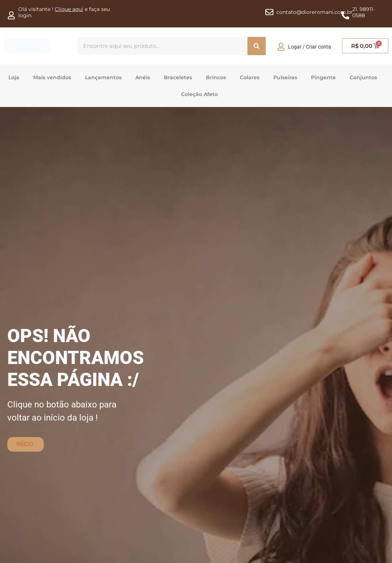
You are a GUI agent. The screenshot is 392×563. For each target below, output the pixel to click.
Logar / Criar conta (310, 47)
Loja (14, 77)
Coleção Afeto (199, 94)
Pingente (323, 77)
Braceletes (178, 77)
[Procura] (257, 46)
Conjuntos (363, 77)
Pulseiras (285, 77)
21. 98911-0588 (364, 12)
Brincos (216, 77)
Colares (250, 77)
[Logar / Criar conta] (281, 47)
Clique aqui (69, 9)
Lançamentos (103, 77)
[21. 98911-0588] (345, 15)
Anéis (143, 77)
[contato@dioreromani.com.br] (269, 12)
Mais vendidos (52, 77)
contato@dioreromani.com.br (314, 12)
